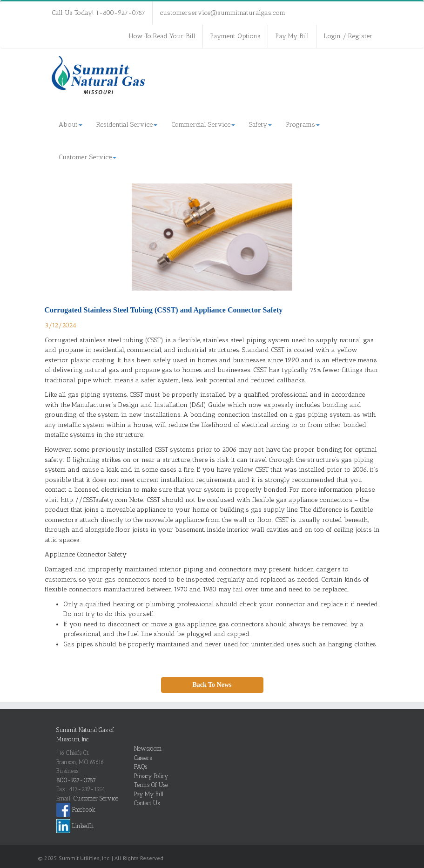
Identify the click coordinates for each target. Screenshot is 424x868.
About (71, 125)
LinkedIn (75, 826)
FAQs (141, 767)
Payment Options (235, 36)
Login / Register (348, 36)
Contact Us (147, 803)
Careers (143, 758)
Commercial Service (203, 125)
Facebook (76, 810)
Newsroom (148, 749)
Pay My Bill (292, 36)
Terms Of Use (151, 785)
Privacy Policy (151, 776)
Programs (303, 125)
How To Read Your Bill (162, 36)
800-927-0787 (76, 780)
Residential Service (127, 125)
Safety (260, 125)
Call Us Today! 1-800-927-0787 (98, 13)
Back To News (212, 685)
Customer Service (87, 157)
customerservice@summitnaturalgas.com (222, 13)
